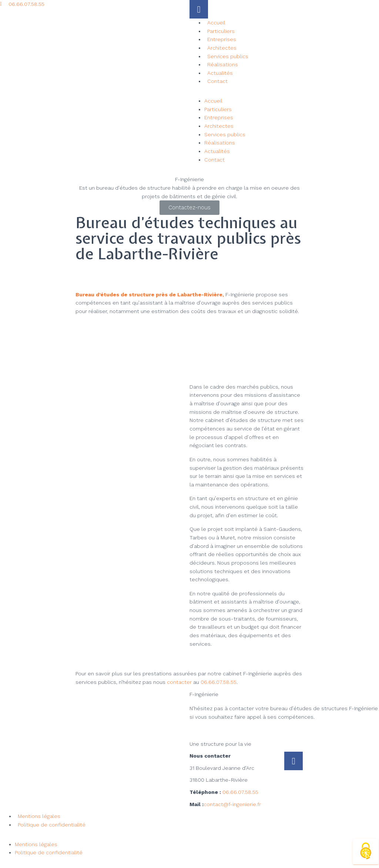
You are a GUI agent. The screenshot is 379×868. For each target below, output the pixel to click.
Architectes (222, 48)
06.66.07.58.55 (219, 682)
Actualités (220, 73)
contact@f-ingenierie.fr (232, 804)
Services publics (228, 56)
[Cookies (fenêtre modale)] (366, 852)
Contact (217, 81)
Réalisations (223, 64)
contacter (179, 682)
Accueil (216, 23)
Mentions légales (39, 816)
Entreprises (222, 39)
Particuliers (221, 31)
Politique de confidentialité (52, 825)
